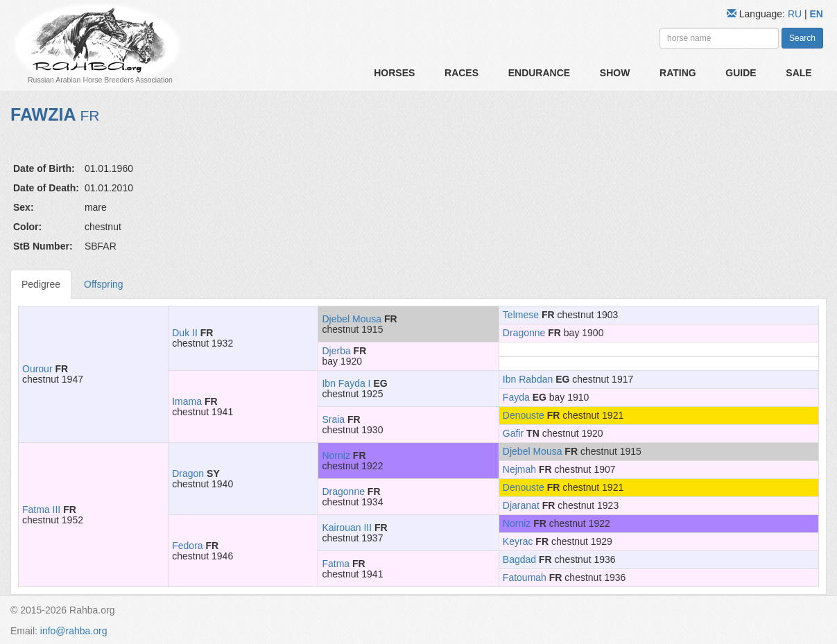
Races (461, 73)
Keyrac (518, 541)
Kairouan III (347, 528)
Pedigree (41, 284)
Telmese (521, 315)
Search (802, 38)
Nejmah (519, 469)
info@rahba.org (74, 631)
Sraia (333, 419)
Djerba (336, 351)
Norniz (336, 455)
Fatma (336, 564)
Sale (799, 73)
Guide (741, 73)
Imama (187, 401)
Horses (394, 73)
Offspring (104, 284)
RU (796, 14)
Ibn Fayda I (346, 383)
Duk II (185, 333)
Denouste (524, 415)
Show (615, 73)
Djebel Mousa (352, 319)
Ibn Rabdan (528, 379)
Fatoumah (525, 577)
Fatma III (41, 510)
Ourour (37, 369)
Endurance (539, 73)
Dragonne (524, 333)
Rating (678, 73)
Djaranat (521, 505)
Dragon (188, 473)
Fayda (516, 397)
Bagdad (519, 559)
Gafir (513, 433)
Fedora (187, 546)
